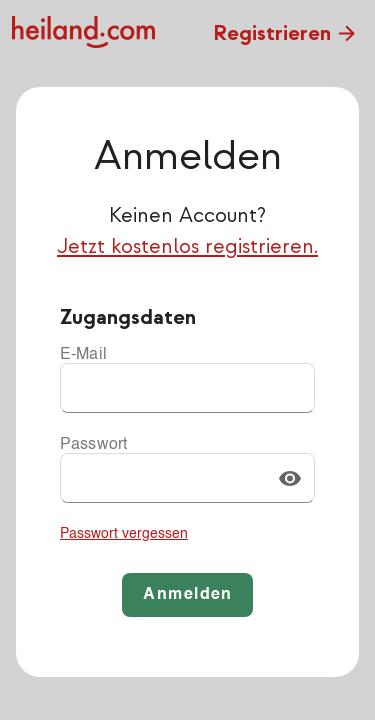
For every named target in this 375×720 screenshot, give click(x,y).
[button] (290, 478)
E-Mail (83, 355)
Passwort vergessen (124, 534)
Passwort (93, 445)
